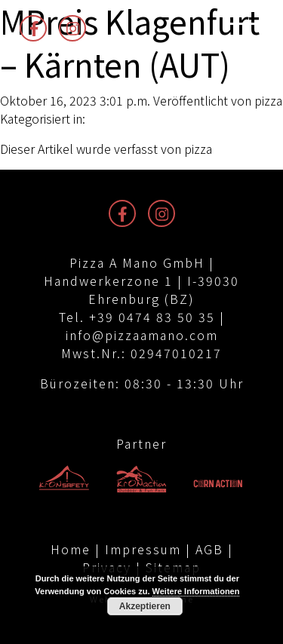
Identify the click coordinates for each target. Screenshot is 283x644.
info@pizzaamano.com (142, 335)
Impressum (143, 549)
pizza (268, 100)
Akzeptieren (145, 606)
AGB (209, 549)
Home (71, 549)
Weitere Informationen (196, 591)
